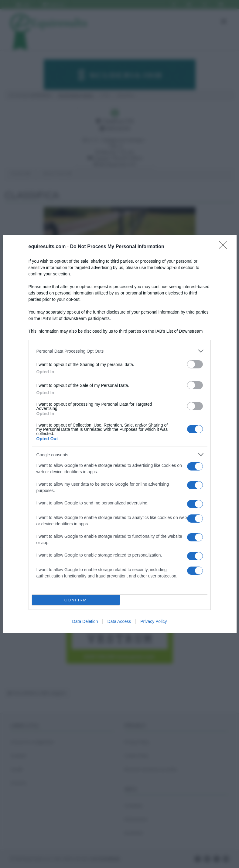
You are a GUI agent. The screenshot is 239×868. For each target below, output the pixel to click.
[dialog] (120, 434)
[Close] (225, 247)
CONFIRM (76, 600)
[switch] (195, 364)
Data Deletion (85, 621)
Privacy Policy (154, 621)
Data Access (119, 621)
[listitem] (120, 351)
